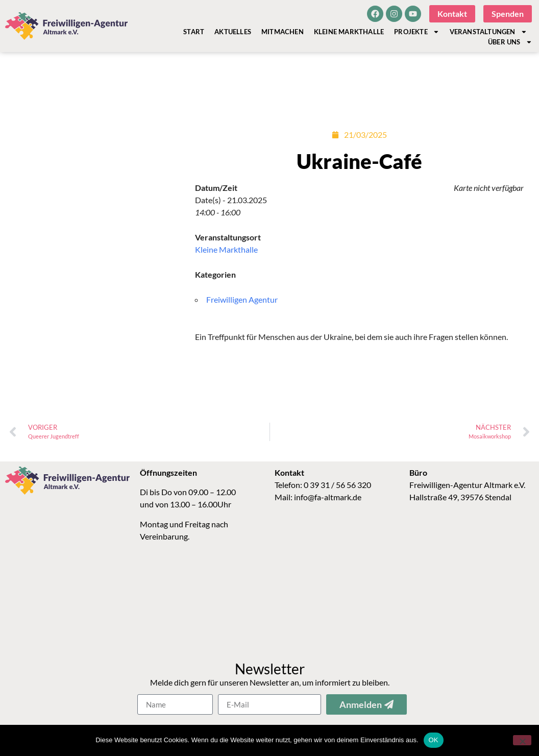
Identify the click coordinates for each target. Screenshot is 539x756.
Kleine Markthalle (349, 32)
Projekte (416, 32)
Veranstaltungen (488, 32)
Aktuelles (233, 32)
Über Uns (510, 42)
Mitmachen (283, 32)
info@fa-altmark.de (328, 497)
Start (194, 32)
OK (434, 740)
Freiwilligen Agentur (242, 299)
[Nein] (522, 740)
